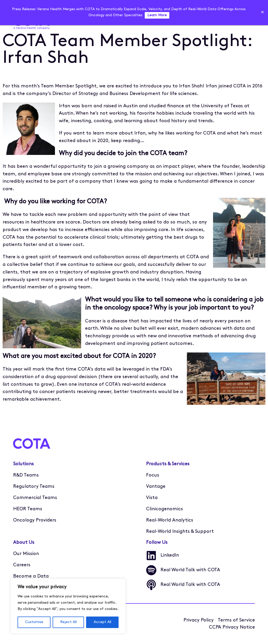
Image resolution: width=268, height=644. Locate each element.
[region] (68, 606)
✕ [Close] (262, 13)
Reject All (68, 622)
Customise (34, 622)
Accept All (102, 622)
